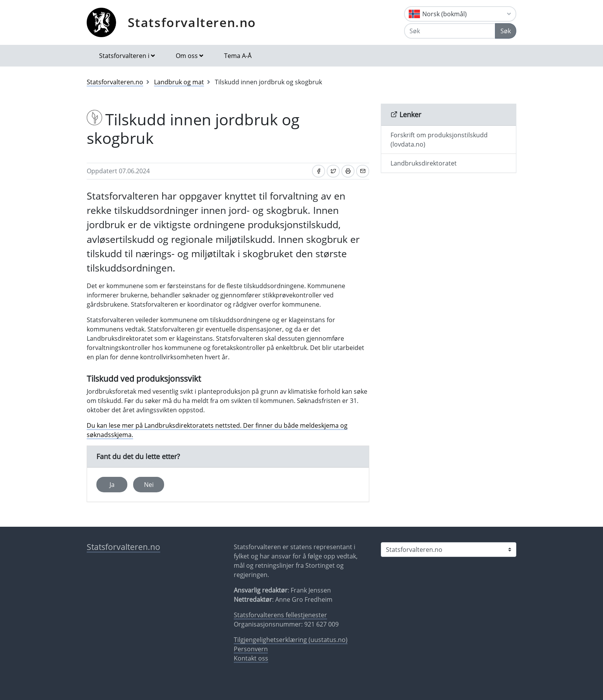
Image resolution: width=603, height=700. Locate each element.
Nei (149, 485)
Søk (506, 31)
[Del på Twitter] (333, 171)
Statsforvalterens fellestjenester (280, 615)
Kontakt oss (251, 658)
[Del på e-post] (363, 171)
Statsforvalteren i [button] (124, 56)
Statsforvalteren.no (192, 22)
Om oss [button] (187, 56)
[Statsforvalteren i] (449, 550)
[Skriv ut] (348, 171)
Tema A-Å (238, 56)
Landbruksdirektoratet (424, 163)
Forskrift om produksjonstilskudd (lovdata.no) (439, 140)
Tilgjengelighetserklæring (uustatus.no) (291, 640)
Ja (112, 485)
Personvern (251, 649)
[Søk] (450, 31)
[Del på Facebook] (319, 171)
